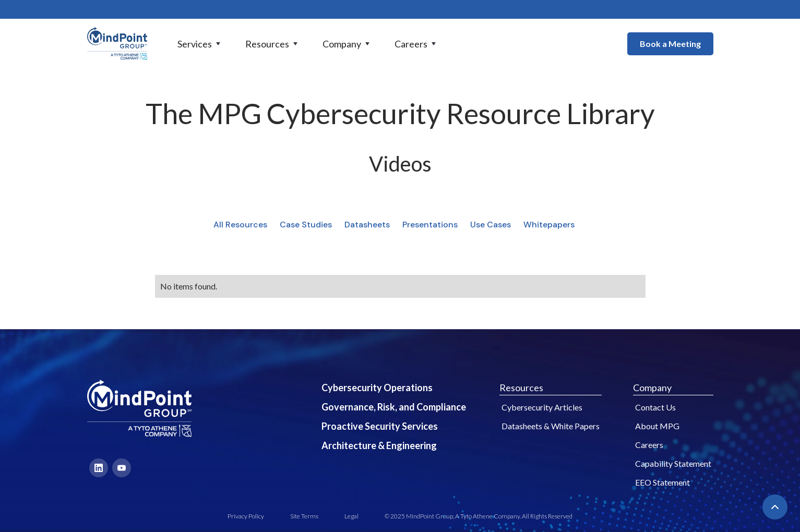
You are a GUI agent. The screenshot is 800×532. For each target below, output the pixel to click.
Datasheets (367, 225)
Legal (351, 516)
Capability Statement (673, 463)
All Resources (240, 225)
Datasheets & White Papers (551, 426)
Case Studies (306, 225)
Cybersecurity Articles (542, 407)
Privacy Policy (246, 516)
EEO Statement (662, 482)
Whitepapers (549, 225)
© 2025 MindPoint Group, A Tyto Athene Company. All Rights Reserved (479, 516)
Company (652, 388)
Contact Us (655, 407)
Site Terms (304, 516)
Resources (521, 388)
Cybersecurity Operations (377, 388)
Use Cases (491, 225)
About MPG (657, 426)
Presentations (430, 225)
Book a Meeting (670, 44)
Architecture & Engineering (379, 445)
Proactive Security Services (380, 426)
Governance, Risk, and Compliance (394, 407)
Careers (649, 445)
